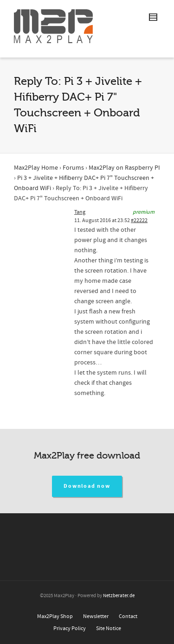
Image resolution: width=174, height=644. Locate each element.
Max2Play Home (36, 168)
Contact (128, 616)
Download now (87, 486)
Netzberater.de (119, 596)
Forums (73, 168)
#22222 (139, 220)
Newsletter (96, 616)
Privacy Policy (70, 628)
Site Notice (109, 628)
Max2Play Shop (55, 616)
